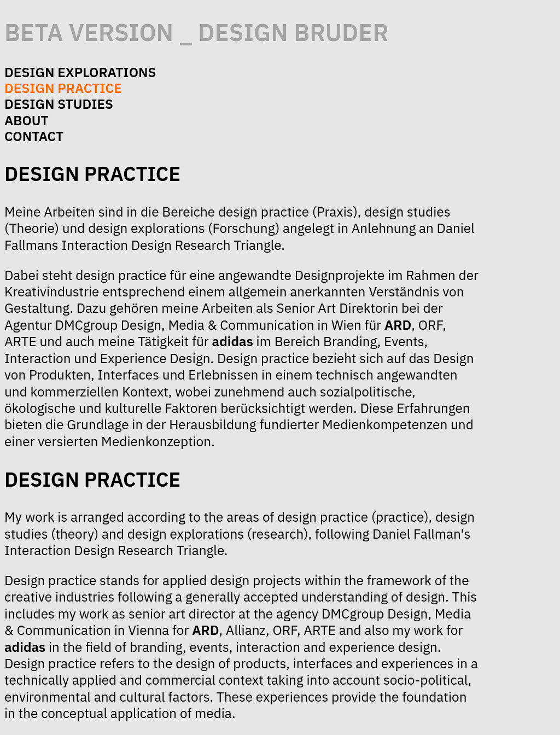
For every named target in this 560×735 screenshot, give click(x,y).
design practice (63, 88)
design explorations (80, 72)
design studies (59, 104)
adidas (233, 341)
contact (34, 136)
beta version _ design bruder (197, 32)
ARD (398, 325)
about (27, 120)
